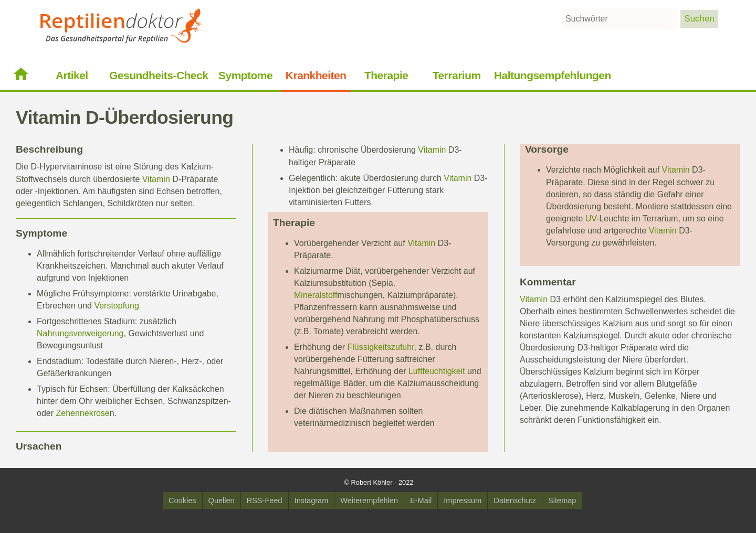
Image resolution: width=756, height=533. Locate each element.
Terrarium (457, 75)
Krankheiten (316, 75)
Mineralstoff (316, 295)
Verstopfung (116, 306)
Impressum (463, 500)
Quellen (222, 500)
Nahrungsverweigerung (80, 333)
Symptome (245, 75)
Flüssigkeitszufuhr (380, 347)
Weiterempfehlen (369, 500)
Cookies (182, 500)
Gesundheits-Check (159, 75)
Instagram (312, 500)
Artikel (72, 75)
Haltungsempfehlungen (553, 75)
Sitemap (562, 500)
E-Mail (421, 500)
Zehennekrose (82, 413)
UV (591, 218)
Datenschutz (515, 500)
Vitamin (156, 179)
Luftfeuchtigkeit (437, 371)
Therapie (386, 75)
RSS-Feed (265, 500)
